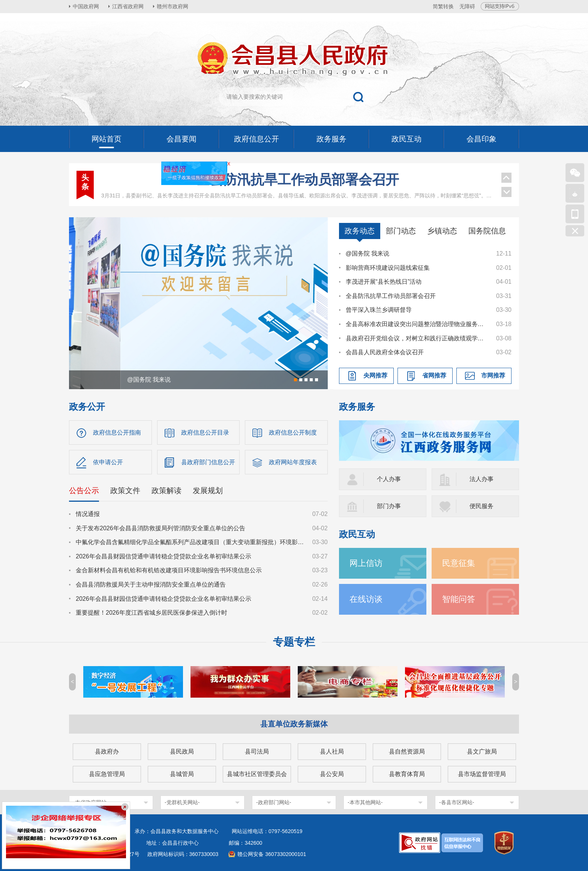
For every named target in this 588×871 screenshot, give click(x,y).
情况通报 (88, 514)
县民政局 (182, 751)
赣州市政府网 (172, 6)
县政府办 (107, 751)
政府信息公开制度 (293, 432)
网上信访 (366, 563)
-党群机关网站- (182, 802)
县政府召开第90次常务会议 (297, 180)
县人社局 (332, 751)
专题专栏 (294, 642)
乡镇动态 (442, 231)
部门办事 (389, 506)
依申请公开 (108, 462)
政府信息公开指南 (117, 432)
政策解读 (166, 490)
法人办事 (481, 479)
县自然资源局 (407, 751)
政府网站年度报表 (293, 462)
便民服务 (481, 506)
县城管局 (182, 774)
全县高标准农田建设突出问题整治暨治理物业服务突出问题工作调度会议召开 (417, 324)
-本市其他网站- (365, 802)
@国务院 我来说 (368, 253)
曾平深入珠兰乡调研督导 (379, 310)
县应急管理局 (107, 774)
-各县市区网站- (457, 802)
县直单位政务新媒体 (294, 724)
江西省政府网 (128, 6)
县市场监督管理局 (482, 774)
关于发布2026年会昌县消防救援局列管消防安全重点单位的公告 (160, 528)
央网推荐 (375, 375)
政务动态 (360, 231)
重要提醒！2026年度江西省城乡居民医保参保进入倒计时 (151, 613)
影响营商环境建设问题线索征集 (388, 268)
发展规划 (208, 490)
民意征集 (459, 563)
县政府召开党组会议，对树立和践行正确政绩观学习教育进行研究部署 (417, 338)
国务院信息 (487, 231)
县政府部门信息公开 (208, 462)
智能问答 (459, 599)
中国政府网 (86, 6)
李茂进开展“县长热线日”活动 (384, 282)
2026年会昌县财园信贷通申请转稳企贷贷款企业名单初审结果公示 (163, 556)
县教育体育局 (407, 774)
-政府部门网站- (274, 802)
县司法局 (257, 751)
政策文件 (125, 490)
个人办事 (389, 479)
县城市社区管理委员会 (257, 774)
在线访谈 (366, 599)
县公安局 (332, 774)
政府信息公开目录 (205, 432)
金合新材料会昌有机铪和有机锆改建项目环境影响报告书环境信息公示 (169, 570)
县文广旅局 (482, 751)
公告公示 (84, 490)
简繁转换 (443, 6)
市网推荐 (493, 375)
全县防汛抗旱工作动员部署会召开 (391, 296)
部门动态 (401, 231)
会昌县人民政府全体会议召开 (385, 352)
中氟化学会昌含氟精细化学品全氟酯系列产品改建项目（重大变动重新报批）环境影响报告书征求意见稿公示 (190, 542)
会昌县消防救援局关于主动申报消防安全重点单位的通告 (151, 584)
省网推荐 (434, 375)
